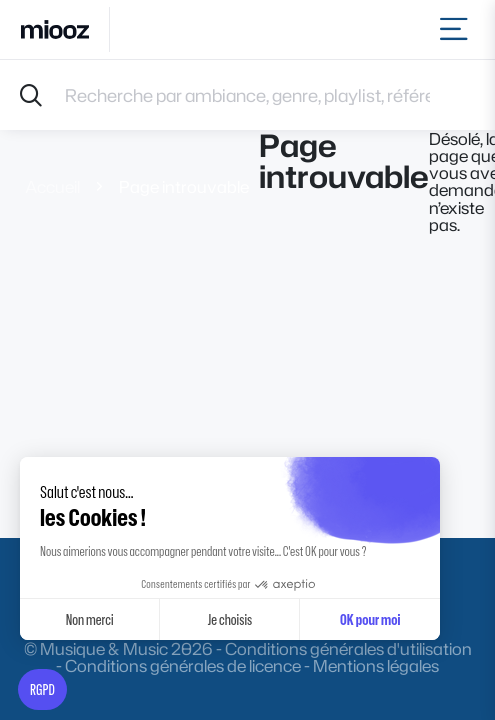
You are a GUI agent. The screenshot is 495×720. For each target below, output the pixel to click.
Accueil (52, 186)
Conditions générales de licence (183, 665)
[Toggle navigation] (457, 29)
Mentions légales (376, 665)
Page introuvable (184, 186)
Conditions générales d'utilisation (348, 648)
